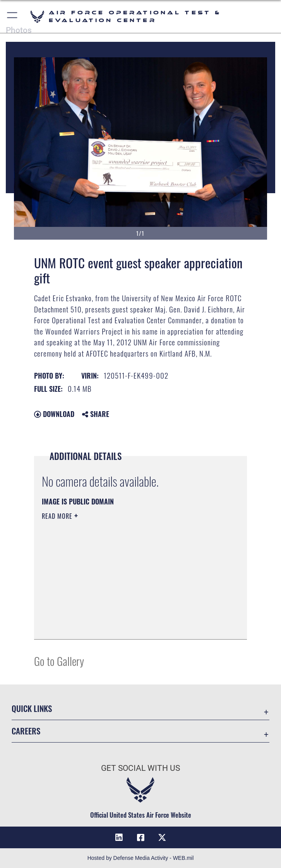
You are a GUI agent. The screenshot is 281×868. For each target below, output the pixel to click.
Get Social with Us (140, 768)
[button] (13, 16)
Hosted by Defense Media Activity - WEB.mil (141, 858)
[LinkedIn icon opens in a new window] (119, 837)
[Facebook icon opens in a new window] (140, 837)
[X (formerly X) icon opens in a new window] (162, 837)
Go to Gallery (59, 661)
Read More (58, 516)
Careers (26, 731)
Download (54, 414)
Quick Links (32, 708)
